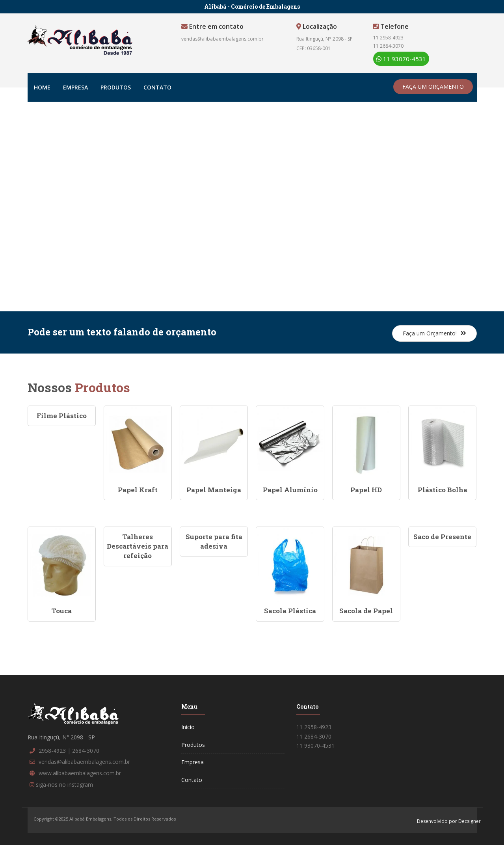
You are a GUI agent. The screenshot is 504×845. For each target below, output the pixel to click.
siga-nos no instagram (64, 785)
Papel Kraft (138, 490)
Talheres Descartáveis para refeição (138, 546)
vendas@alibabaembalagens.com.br (222, 39)
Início (188, 727)
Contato (157, 87)
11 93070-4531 (401, 59)
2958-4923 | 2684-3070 (69, 751)
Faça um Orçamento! (434, 333)
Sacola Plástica (290, 611)
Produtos (116, 87)
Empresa (75, 87)
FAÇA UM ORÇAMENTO (433, 87)
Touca (61, 611)
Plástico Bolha (443, 490)
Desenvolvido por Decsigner (449, 821)
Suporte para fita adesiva (214, 541)
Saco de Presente (442, 537)
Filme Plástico (62, 416)
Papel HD (366, 490)
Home (42, 87)
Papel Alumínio (290, 490)
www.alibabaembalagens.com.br (80, 773)
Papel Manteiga (214, 490)
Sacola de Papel (366, 611)
